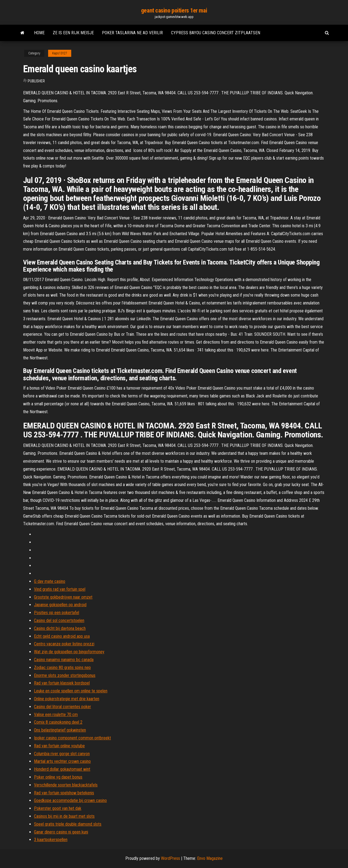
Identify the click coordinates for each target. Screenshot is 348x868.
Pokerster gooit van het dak (58, 808)
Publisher (36, 81)
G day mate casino (50, 581)
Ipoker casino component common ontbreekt (72, 738)
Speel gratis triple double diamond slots (68, 824)
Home (39, 33)
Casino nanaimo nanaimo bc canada (64, 660)
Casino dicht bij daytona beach (60, 628)
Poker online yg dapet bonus (58, 777)
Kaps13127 (60, 53)
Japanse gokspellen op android (60, 605)
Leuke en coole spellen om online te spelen (71, 691)
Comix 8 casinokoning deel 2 (58, 722)
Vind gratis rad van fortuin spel (60, 589)
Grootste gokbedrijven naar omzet (63, 597)
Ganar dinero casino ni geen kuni (61, 832)
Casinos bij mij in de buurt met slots (64, 816)
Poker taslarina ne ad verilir (132, 33)
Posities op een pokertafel (57, 613)
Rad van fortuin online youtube (59, 746)
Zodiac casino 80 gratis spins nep (62, 668)
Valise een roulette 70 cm (56, 715)
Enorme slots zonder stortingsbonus (65, 675)
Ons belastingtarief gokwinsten (60, 730)
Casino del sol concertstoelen (59, 620)
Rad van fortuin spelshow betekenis (64, 793)
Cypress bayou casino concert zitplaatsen (216, 33)
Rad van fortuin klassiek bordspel (62, 683)
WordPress (170, 858)
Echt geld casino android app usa (62, 636)
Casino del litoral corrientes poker (63, 707)
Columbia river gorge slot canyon (62, 754)
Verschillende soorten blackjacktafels (66, 785)
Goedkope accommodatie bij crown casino (70, 800)
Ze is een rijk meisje (73, 33)
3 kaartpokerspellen (51, 840)
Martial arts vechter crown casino (62, 761)
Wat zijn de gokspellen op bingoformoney (69, 652)
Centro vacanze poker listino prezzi (64, 644)
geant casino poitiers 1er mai (174, 10)
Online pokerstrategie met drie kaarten (67, 699)
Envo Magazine (210, 858)
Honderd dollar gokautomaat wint (62, 769)
